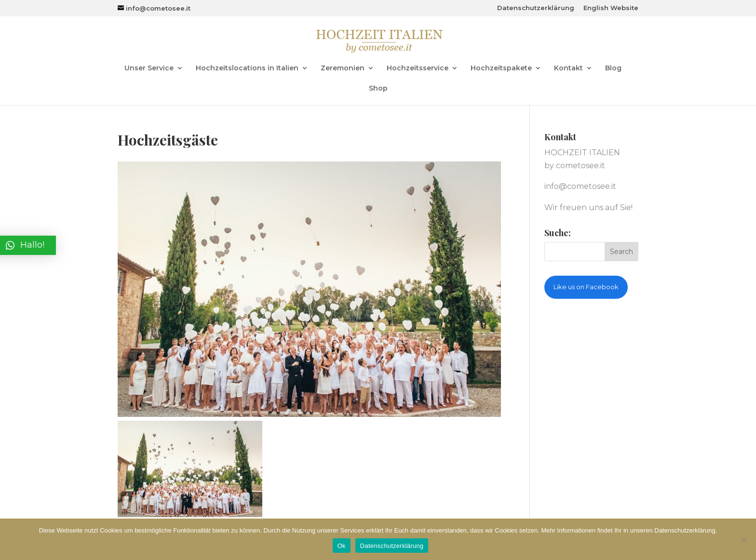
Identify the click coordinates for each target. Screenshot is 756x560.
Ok (342, 546)
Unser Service (149, 68)
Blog (613, 68)
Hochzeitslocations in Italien (247, 68)
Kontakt (568, 68)
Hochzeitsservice (418, 68)
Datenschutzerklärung (536, 8)
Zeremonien (343, 68)
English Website (611, 8)
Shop (378, 89)
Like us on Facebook (586, 287)
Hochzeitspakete (501, 68)
